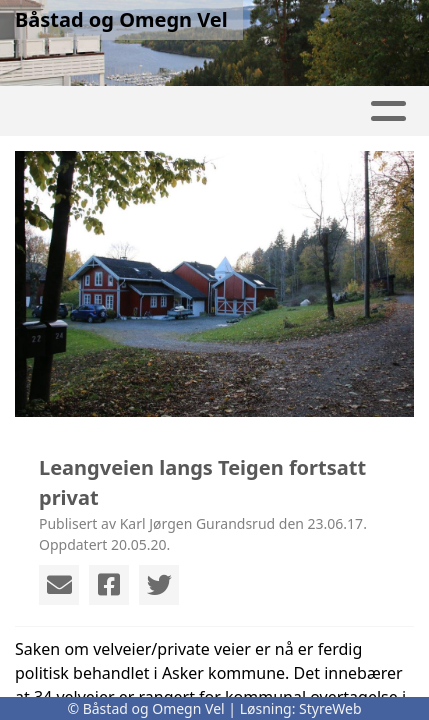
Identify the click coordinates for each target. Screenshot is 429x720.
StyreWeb (330, 708)
